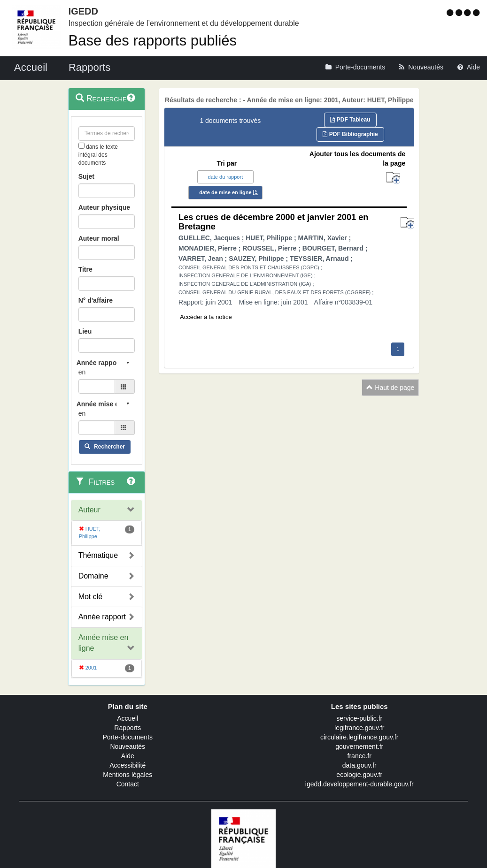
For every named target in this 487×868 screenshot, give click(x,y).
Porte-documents (128, 737)
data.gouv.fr (359, 765)
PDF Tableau (350, 120)
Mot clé (91, 597)
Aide (128, 756)
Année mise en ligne (104, 643)
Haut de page (390, 388)
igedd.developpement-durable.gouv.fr (359, 784)
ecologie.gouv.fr (359, 775)
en (82, 372)
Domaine (93, 576)
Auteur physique (104, 207)
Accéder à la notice (206, 317)
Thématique (98, 555)
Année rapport (102, 617)
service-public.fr (359, 718)
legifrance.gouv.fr (359, 728)
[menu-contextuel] (81, 146)
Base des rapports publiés (153, 41)
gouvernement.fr (359, 746)
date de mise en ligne (225, 192)
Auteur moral (99, 238)
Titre (85, 269)
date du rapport (226, 177)
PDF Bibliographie (350, 134)
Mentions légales (128, 775)
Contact (128, 784)
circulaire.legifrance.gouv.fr (359, 737)
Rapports (128, 728)
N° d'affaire (96, 300)
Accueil (128, 718)
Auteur (89, 510)
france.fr (359, 756)
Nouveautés (128, 746)
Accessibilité (128, 765)
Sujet (86, 176)
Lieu (85, 331)
